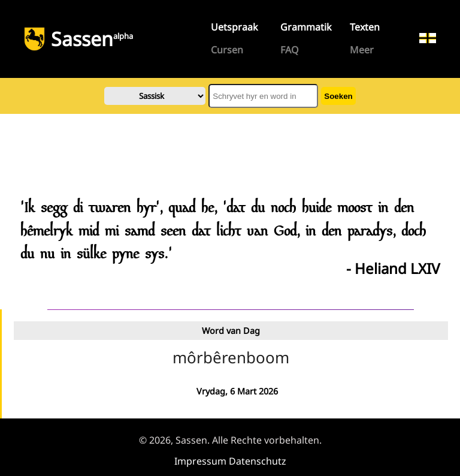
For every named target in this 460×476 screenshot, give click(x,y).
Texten (365, 27)
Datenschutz (258, 461)
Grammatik (306, 27)
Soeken (338, 96)
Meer (362, 50)
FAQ (290, 50)
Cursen (227, 50)
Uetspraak (234, 27)
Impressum (200, 461)
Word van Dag (231, 331)
